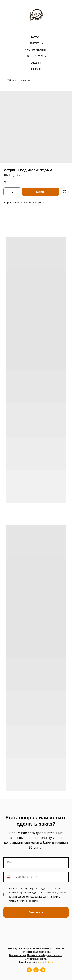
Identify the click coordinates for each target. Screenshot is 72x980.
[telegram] (29, 972)
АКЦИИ (36, 63)
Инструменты (35, 50)
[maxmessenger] (43, 972)
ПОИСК (36, 69)
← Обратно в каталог (17, 81)
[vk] (36, 972)
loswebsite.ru (46, 962)
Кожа (35, 37)
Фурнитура (35, 56)
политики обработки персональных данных (29, 897)
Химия (36, 43)
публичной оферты (29, 901)
